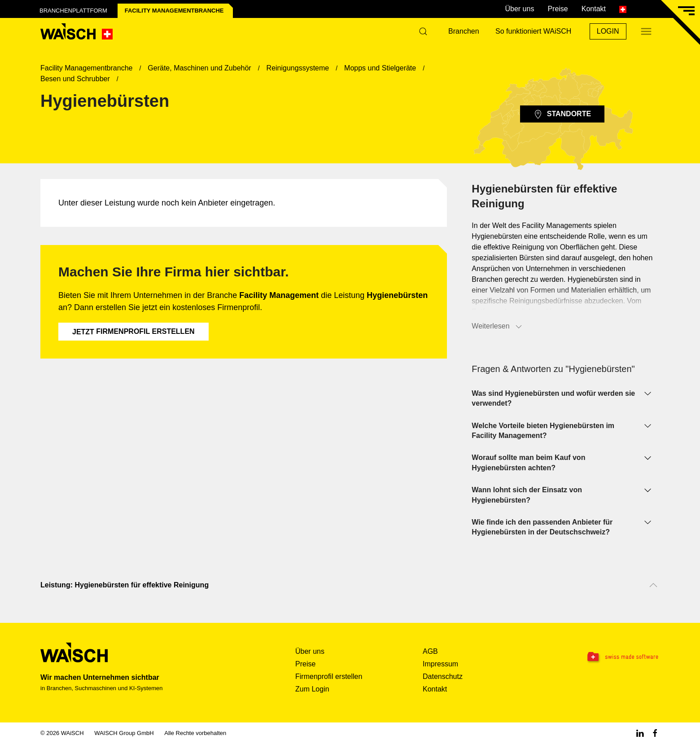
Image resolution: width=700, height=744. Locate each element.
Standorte (562, 114)
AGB (430, 651)
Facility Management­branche (174, 11)
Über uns (519, 9)
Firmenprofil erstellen (133, 332)
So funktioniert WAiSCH (533, 31)
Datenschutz (443, 676)
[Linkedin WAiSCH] (640, 733)
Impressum (440, 664)
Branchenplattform (73, 11)
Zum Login (312, 689)
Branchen (464, 31)
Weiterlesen (497, 327)
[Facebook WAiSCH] (655, 733)
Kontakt (594, 9)
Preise (558, 9)
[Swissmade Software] (605, 657)
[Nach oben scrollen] (653, 585)
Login (608, 31)
